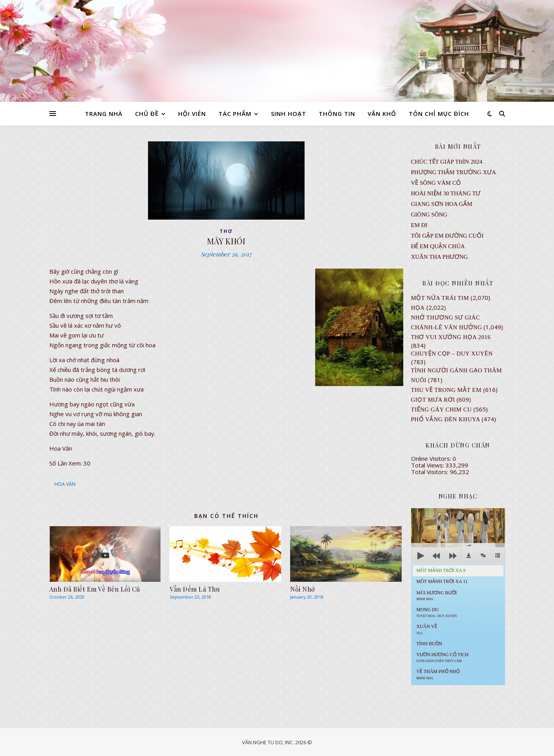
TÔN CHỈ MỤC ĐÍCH (439, 114)
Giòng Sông (429, 215)
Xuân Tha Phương (439, 257)
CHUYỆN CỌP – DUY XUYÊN (452, 354)
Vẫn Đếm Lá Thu (195, 589)
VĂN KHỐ (382, 114)
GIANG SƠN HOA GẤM (442, 204)
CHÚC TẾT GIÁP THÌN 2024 (447, 162)
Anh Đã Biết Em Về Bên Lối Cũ (95, 589)
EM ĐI (419, 225)
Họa (418, 308)
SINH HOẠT (289, 114)
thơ (226, 231)
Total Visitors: (430, 472)
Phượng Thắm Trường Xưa (454, 172)
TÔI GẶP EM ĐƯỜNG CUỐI (447, 236)
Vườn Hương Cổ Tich (443, 657)
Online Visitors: (432, 458)
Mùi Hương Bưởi (437, 595)
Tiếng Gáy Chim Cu (442, 410)
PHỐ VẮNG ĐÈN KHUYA (446, 419)
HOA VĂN (65, 484)
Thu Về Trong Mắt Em (446, 390)
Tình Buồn (429, 644)
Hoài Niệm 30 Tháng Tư (446, 193)
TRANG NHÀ (104, 114)
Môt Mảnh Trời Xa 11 (442, 581)
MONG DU (437, 612)
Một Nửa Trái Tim (440, 298)
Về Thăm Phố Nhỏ (438, 674)
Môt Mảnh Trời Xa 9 (441, 570)
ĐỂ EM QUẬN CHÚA (438, 246)
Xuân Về (427, 629)
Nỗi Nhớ (303, 589)
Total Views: (428, 465)
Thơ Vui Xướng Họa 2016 (451, 337)
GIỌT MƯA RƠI (433, 400)
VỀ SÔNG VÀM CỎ (436, 183)
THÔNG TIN (337, 114)
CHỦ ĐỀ (147, 114)
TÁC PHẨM (235, 114)
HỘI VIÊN (192, 114)
